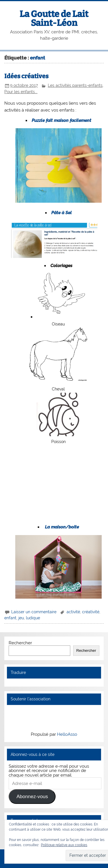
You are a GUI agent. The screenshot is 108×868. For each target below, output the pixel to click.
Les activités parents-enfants (75, 85)
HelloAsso (67, 734)
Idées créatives (26, 76)
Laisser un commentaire (34, 612)
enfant (10, 618)
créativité (91, 612)
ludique (33, 618)
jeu (21, 618)
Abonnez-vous (32, 797)
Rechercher (20, 643)
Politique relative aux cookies (64, 845)
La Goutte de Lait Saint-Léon (54, 18)
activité (73, 612)
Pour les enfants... (21, 92)
